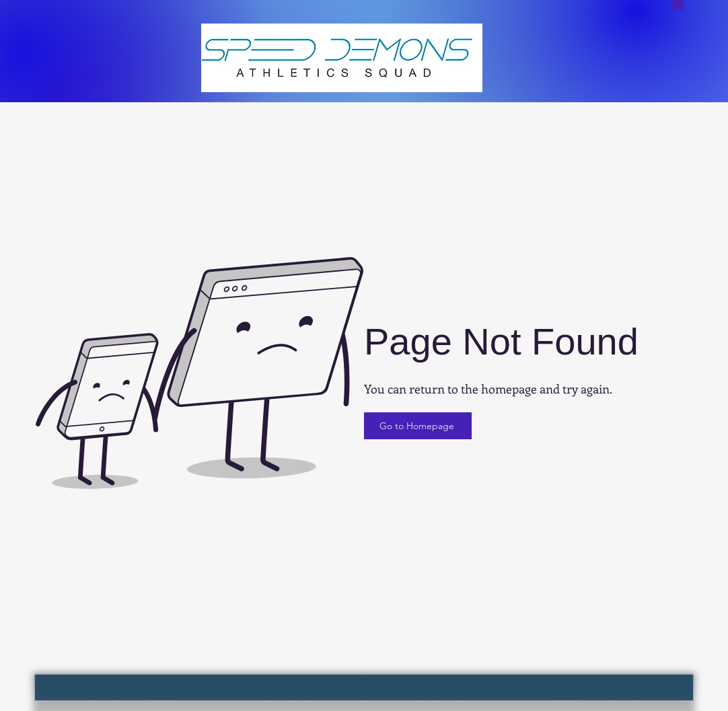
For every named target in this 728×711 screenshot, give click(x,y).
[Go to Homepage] (418, 426)
